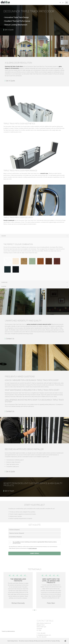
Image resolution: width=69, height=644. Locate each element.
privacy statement (33, 548)
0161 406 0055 (42, 633)
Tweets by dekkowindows (8, 631)
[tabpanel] (18, 590)
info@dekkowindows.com (44, 635)
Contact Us (10, 339)
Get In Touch (9, 491)
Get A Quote (9, 30)
